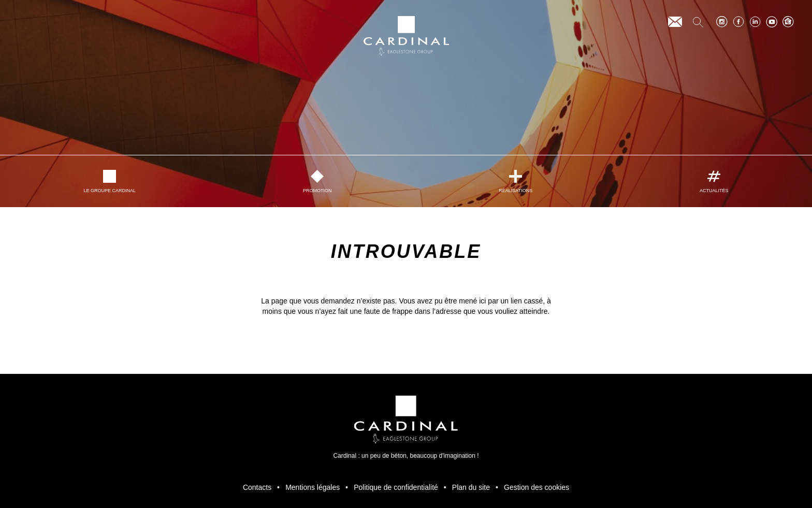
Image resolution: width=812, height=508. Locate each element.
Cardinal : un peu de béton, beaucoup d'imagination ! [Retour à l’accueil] (406, 427)
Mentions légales (313, 487)
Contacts (257, 487)
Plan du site (471, 487)
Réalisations (516, 182)
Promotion (317, 182)
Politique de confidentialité (396, 487)
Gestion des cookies (536, 487)
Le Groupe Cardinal (110, 182)
